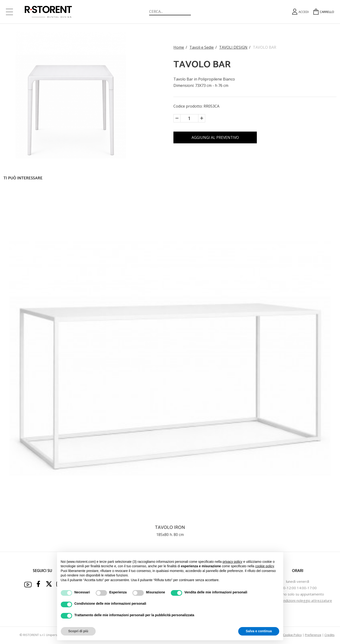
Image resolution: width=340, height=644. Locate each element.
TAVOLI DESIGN (233, 47)
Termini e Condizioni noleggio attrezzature (297, 600)
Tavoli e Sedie (202, 47)
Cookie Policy (292, 635)
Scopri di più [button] (78, 631)
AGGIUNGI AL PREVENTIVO (216, 137)
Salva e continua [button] (259, 631)
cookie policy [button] (264, 566)
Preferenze (313, 635)
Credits (330, 635)
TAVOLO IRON (170, 528)
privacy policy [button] (233, 562)
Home (179, 47)
